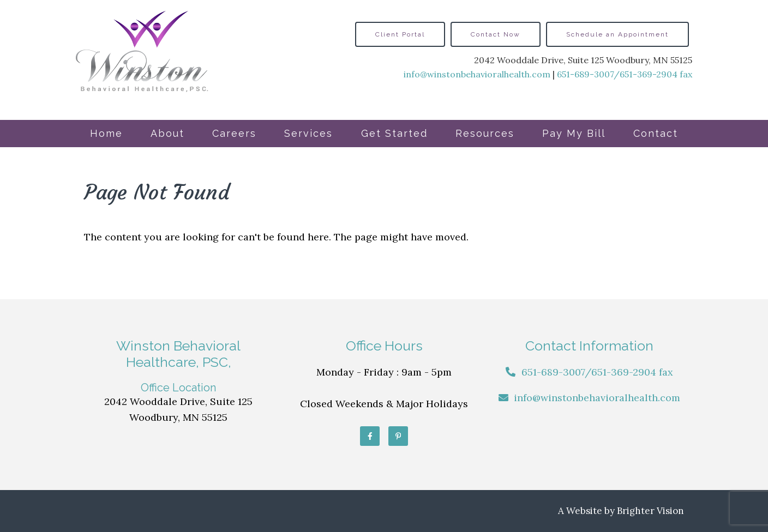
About (167, 133)
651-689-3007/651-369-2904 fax (625, 74)
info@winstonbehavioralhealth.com (477, 74)
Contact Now (496, 34)
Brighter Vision (650, 511)
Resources (485, 133)
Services (308, 133)
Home (106, 133)
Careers (234, 133)
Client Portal (400, 34)
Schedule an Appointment (617, 34)
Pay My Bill (574, 133)
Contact (656, 133)
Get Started (394, 133)
